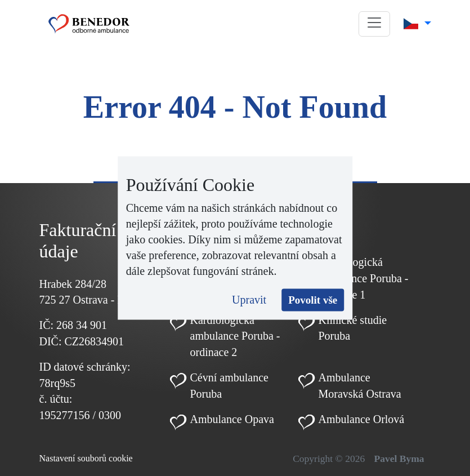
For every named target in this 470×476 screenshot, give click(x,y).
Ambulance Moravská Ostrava (360, 386)
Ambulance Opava (232, 419)
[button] (374, 24)
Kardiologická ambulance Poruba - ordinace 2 (235, 336)
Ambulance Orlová (362, 419)
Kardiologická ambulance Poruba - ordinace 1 (364, 278)
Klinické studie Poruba (353, 328)
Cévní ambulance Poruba (229, 386)
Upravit (249, 299)
